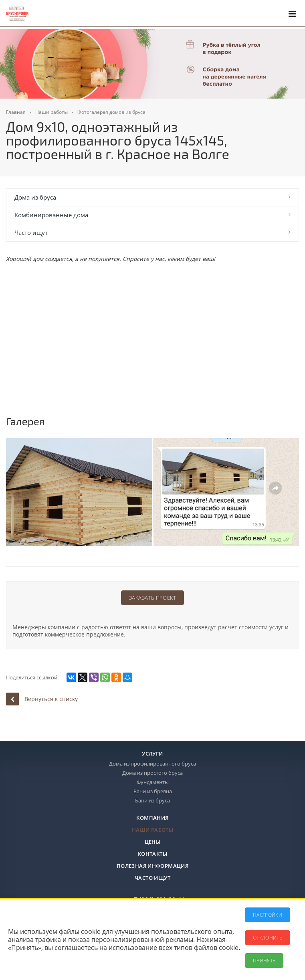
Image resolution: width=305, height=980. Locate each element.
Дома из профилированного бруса (152, 764)
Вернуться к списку (42, 699)
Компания (152, 818)
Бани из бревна (153, 791)
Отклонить (268, 938)
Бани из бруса (152, 800)
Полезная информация (152, 866)
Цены (153, 842)
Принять (264, 961)
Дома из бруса (35, 197)
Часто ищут (31, 232)
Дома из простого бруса (152, 773)
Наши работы (152, 830)
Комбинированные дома (51, 215)
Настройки (268, 915)
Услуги (152, 754)
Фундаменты (153, 782)
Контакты (152, 854)
